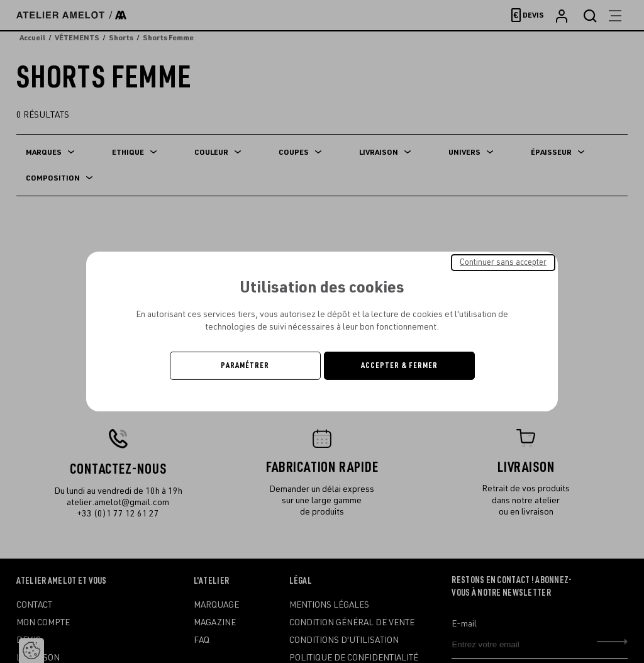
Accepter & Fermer (399, 365)
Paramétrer (245, 365)
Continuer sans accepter (503, 262)
